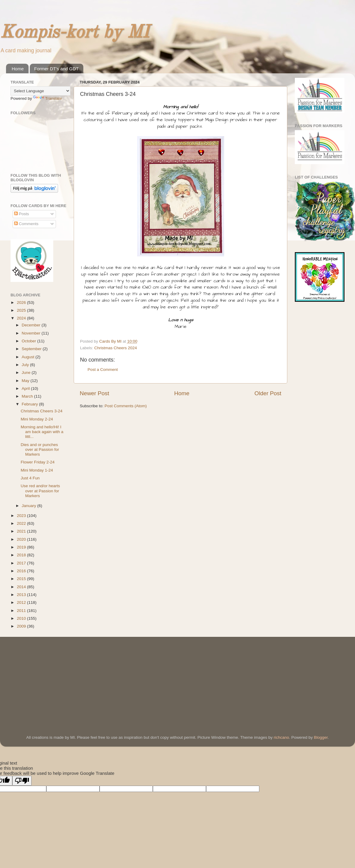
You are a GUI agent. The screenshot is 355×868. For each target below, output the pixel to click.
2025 (22, 310)
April (26, 388)
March (28, 396)
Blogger (321, 737)
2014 (22, 587)
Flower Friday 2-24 (38, 462)
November (32, 333)
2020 (22, 539)
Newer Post (94, 393)
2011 (22, 611)
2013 (22, 595)
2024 (22, 318)
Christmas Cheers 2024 (116, 348)
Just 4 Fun (30, 478)
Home (18, 69)
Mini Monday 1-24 (37, 470)
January (29, 506)
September (32, 349)
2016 (22, 571)
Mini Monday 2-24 (37, 419)
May (26, 381)
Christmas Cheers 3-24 (42, 411)
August (29, 357)
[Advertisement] (56, 677)
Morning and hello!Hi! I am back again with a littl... (42, 432)
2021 (22, 531)
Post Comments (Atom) (126, 406)
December (32, 325)
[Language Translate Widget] (40, 91)
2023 (22, 516)
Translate (48, 98)
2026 (22, 303)
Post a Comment (103, 370)
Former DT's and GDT (57, 69)
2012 (22, 602)
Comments (26, 224)
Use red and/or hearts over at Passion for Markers (40, 491)
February (30, 404)
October (29, 341)
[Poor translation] (22, 781)
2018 (22, 555)
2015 (22, 579)
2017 (22, 563)
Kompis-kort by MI (75, 33)
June (27, 373)
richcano (281, 737)
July (26, 365)
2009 (22, 626)
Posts (22, 214)
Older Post (268, 393)
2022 (22, 523)
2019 (22, 547)
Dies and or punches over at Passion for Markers (40, 449)
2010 (22, 618)
